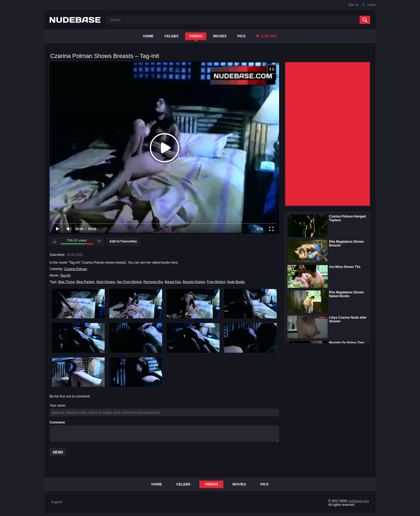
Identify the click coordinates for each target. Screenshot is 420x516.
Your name (57, 406)
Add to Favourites (123, 241)
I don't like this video (99, 241)
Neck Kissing (106, 282)
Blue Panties (85, 282)
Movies (220, 36)
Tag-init (65, 275)
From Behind (216, 282)
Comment (57, 422)
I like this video (54, 241)
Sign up (353, 5)
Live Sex (267, 36)
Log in (372, 5)
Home (148, 36)
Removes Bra (153, 282)
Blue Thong (66, 282)
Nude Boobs (236, 282)
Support (57, 502)
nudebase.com (358, 501)
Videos (196, 36)
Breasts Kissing (194, 282)
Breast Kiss (173, 282)
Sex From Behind (129, 282)
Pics (242, 36)
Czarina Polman (76, 269)
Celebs (171, 36)
